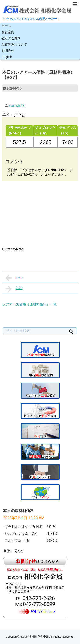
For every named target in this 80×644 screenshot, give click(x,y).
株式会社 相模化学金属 (35, 637)
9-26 (14, 278)
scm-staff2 (17, 106)
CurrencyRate (13, 249)
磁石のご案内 (11, 38)
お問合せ (8, 51)
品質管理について (14, 44)
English (7, 57)
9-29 (14, 289)
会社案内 (8, 32)
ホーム (6, 26)
